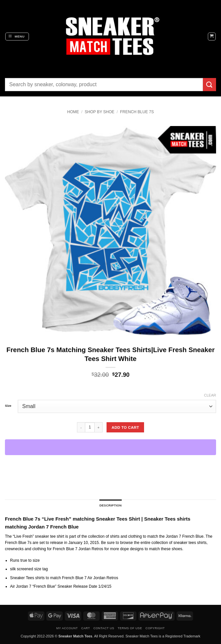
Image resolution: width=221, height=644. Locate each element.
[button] (17, 37)
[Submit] (209, 84)
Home (73, 112)
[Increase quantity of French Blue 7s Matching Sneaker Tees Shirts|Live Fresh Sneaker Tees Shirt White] (99, 427)
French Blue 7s (137, 112)
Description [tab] (110, 505)
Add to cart (125, 427)
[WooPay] (110, 447)
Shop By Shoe (100, 112)
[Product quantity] (90, 427)
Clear (210, 395)
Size (8, 406)
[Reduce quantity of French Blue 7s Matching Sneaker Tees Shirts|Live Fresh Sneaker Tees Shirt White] (81, 427)
